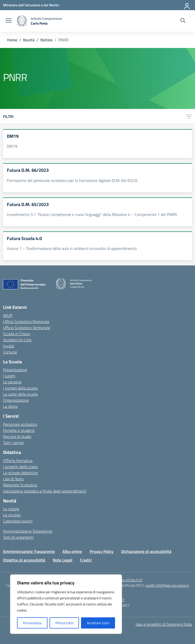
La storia (10, 406)
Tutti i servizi (13, 443)
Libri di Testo (13, 479)
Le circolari (12, 515)
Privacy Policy (102, 551)
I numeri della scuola (20, 388)
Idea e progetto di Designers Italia (164, 624)
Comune (10, 352)
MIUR (8, 315)
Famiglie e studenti (19, 430)
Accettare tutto (98, 623)
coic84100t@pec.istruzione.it (167, 585)
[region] (66, 604)
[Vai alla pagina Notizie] (46, 40)
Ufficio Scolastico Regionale (26, 321)
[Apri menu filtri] (189, 116)
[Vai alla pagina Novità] (29, 40)
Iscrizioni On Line (17, 340)
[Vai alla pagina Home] (12, 40)
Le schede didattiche (20, 473)
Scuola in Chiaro (17, 334)
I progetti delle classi (20, 467)
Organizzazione (16, 400)
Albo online (72, 551)
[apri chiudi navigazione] (9, 21)
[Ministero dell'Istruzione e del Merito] (31, 5)
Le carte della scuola (20, 394)
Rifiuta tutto (64, 623)
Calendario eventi (18, 521)
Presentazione (15, 370)
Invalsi (9, 346)
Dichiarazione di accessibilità (146, 551)
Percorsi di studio (17, 436)
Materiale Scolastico (20, 485)
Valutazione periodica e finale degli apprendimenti (45, 491)
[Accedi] (187, 5)
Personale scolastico (20, 424)
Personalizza (32, 623)
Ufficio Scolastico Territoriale (27, 328)
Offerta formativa (18, 461)
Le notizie (11, 509)
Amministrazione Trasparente (28, 531)
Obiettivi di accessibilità (24, 560)
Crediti (86, 560)
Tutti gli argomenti (18, 537)
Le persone (12, 382)
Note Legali (63, 560)
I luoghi (9, 376)
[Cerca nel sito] (183, 21)
